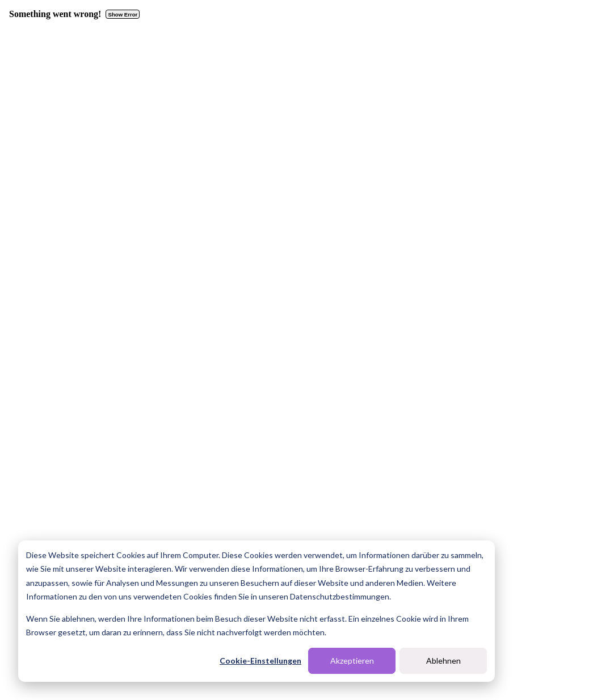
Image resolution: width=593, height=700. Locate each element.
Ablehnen (443, 661)
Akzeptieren (352, 661)
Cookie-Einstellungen (260, 661)
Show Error (123, 14)
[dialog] (256, 611)
